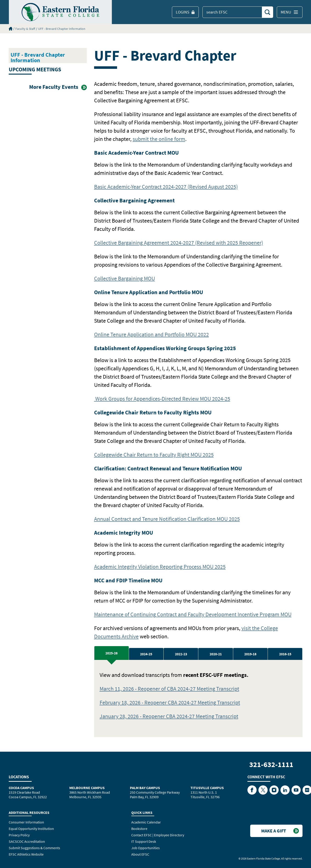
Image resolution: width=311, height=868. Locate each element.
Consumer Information (26, 822)
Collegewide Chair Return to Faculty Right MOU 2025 (154, 455)
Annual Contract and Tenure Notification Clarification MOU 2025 (167, 519)
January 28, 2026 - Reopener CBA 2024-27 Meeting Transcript (169, 716)
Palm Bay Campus (145, 788)
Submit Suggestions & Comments (34, 848)
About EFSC (140, 854)
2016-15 (285, 654)
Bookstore (139, 829)
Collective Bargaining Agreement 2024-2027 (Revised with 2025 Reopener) (179, 243)
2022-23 (181, 654)
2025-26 (111, 653)
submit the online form (159, 139)
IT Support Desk (144, 841)
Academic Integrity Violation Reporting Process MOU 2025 (160, 567)
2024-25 (146, 654)
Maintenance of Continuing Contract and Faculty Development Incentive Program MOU (193, 614)
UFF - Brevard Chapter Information (62, 29)
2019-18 (250, 654)
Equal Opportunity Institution (31, 829)
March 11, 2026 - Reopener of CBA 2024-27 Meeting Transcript (169, 689)
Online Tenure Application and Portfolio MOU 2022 (151, 334)
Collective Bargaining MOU (125, 278)
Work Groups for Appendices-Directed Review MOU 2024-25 (162, 399)
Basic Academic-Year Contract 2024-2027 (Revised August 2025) (166, 187)
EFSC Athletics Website (26, 854)
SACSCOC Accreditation (27, 841)
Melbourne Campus (87, 788)
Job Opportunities (146, 848)
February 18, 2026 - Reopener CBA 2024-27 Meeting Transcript (170, 702)
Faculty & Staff (25, 29)
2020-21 (216, 654)
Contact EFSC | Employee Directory (158, 835)
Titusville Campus (207, 788)
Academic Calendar (146, 822)
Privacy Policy (19, 835)
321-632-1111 (271, 765)
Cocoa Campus (21, 788)
